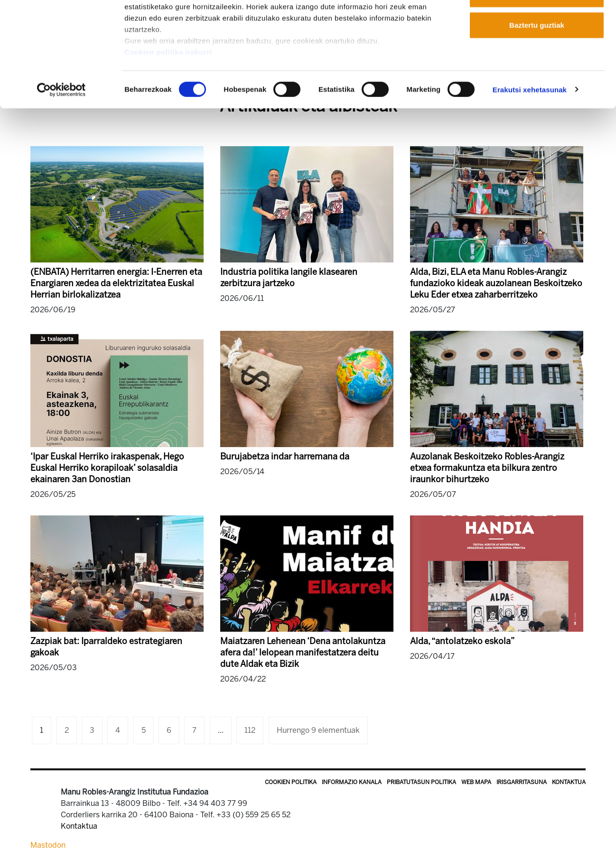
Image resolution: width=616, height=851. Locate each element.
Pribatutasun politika (421, 782)
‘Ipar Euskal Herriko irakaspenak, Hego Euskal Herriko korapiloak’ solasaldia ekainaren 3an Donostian (107, 468)
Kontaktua (569, 782)
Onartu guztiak (537, 25)
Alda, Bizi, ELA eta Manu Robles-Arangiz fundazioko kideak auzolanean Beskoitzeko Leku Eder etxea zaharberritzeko (496, 283)
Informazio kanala (352, 782)
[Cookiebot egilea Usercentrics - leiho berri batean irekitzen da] (61, 152)
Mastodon (48, 845)
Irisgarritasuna (522, 782)
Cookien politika (291, 782)
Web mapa (476, 782)
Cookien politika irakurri (168, 114)
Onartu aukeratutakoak (537, 56)
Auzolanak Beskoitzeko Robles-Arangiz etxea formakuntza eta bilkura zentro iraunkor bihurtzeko (487, 468)
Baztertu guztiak (537, 87)
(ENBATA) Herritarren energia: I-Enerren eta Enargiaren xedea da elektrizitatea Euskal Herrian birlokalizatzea (116, 283)
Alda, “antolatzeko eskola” (462, 641)
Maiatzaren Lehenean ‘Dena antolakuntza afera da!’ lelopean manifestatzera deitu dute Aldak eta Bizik (303, 653)
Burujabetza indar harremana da (285, 457)
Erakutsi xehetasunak (530, 152)
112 (250, 730)
